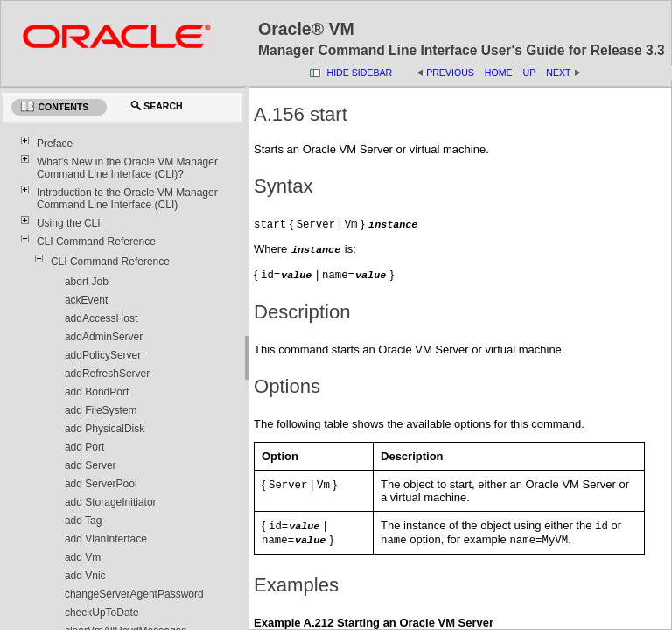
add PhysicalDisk (105, 429)
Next (558, 73)
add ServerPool (101, 484)
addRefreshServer (107, 374)
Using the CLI (69, 223)
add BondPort (97, 392)
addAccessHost (101, 318)
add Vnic (85, 576)
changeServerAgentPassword (134, 594)
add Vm (83, 557)
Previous (450, 73)
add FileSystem (101, 410)
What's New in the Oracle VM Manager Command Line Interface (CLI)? (127, 168)
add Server (91, 465)
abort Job (87, 282)
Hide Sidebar (360, 73)
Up (530, 73)
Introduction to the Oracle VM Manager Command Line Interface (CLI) (127, 199)
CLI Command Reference (96, 241)
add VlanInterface (106, 539)
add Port (84, 447)
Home (499, 73)
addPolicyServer (103, 355)
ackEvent (86, 300)
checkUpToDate (102, 612)
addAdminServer (104, 337)
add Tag (84, 521)
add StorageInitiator (111, 502)
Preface (55, 143)
